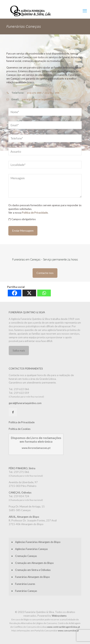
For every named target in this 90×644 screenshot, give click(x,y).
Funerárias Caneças (26, 591)
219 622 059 (22, 393)
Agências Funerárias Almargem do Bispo (38, 542)
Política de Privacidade (35, 213)
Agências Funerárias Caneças (31, 549)
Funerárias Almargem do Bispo (32, 577)
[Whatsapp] (44, 293)
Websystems (59, 616)
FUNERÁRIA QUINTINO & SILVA (27, 312)
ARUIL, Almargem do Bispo (24, 517)
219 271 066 (34, 93)
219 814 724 (22, 496)
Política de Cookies (20, 429)
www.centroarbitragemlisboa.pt (64, 627)
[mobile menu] (85, 11)
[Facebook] (15, 293)
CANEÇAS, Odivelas (20, 493)
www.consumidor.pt (68, 631)
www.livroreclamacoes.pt (36, 448)
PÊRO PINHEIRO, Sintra (22, 468)
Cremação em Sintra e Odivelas (33, 570)
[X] (29, 293)
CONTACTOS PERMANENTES (26, 369)
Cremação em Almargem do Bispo (34, 563)
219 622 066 (52, 93)
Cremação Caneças (26, 556)
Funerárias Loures (25, 584)
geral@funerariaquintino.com (41, 99)
